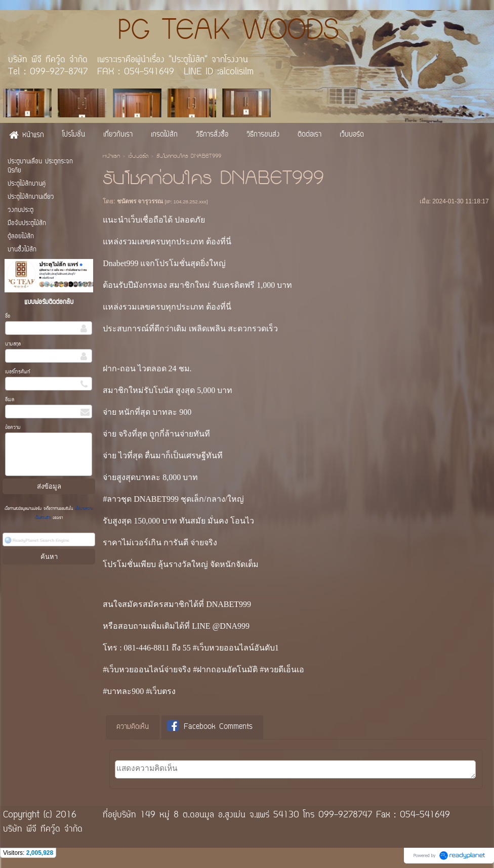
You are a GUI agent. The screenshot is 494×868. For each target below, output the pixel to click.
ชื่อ (8, 316)
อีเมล (10, 400)
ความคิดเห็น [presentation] (133, 727)
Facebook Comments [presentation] (210, 727)
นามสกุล (13, 344)
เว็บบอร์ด (138, 157)
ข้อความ (13, 428)
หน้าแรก (111, 157)
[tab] (133, 727)
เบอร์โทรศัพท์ (18, 372)
